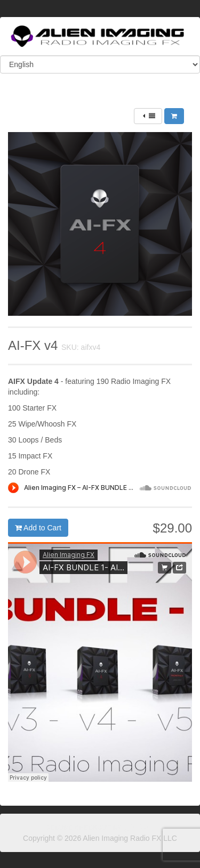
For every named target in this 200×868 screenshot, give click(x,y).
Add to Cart (38, 528)
